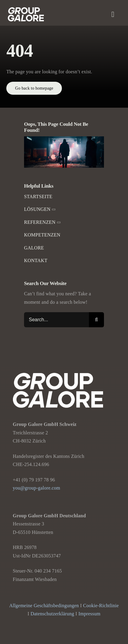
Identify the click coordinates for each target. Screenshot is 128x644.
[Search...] (56, 320)
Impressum (89, 614)
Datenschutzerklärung (52, 614)
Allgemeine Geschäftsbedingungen (44, 606)
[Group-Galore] (26, 10)
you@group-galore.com (37, 488)
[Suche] (96, 320)
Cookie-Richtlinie (101, 606)
